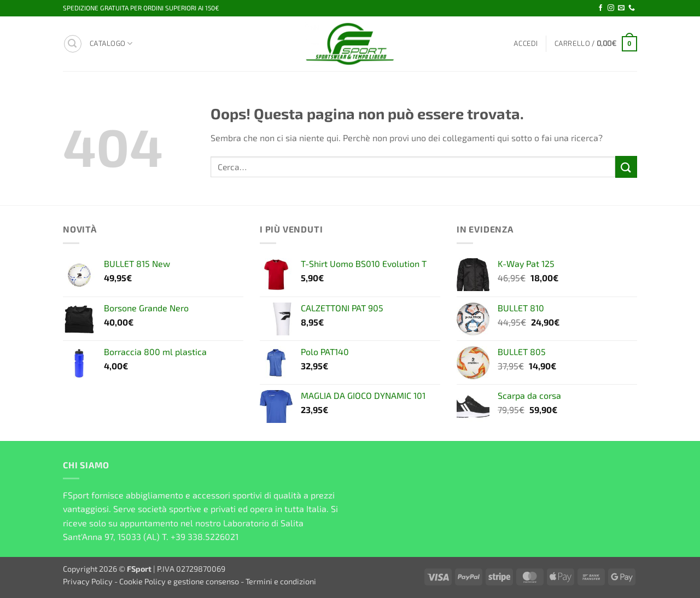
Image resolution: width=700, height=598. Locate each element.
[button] (73, 44)
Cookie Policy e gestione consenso (179, 581)
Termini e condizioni (281, 581)
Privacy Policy (88, 581)
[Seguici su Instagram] (611, 8)
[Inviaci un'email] (621, 8)
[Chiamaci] (632, 8)
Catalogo (111, 43)
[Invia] (626, 167)
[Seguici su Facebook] (600, 8)
